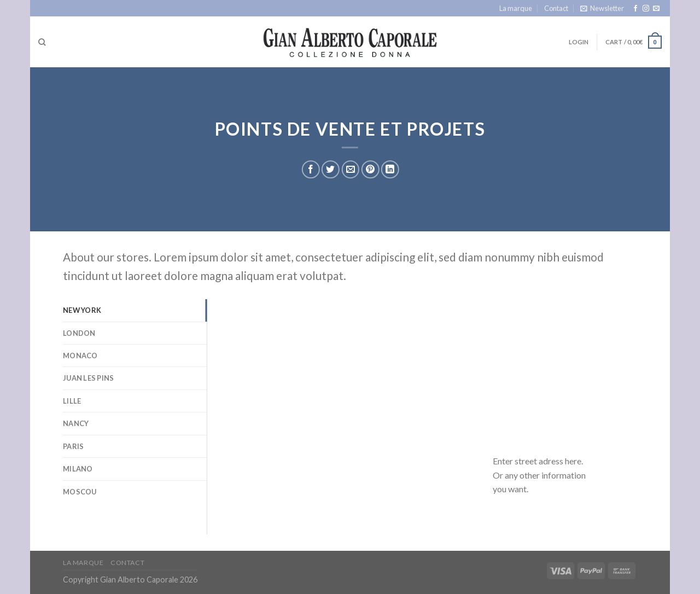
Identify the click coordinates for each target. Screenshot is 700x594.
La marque (516, 8)
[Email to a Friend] (350, 170)
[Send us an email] (656, 9)
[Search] (42, 42)
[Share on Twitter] (331, 170)
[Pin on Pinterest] (370, 170)
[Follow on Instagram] (646, 9)
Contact (556, 8)
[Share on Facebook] (311, 170)
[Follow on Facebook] (635, 9)
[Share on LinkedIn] (390, 170)
